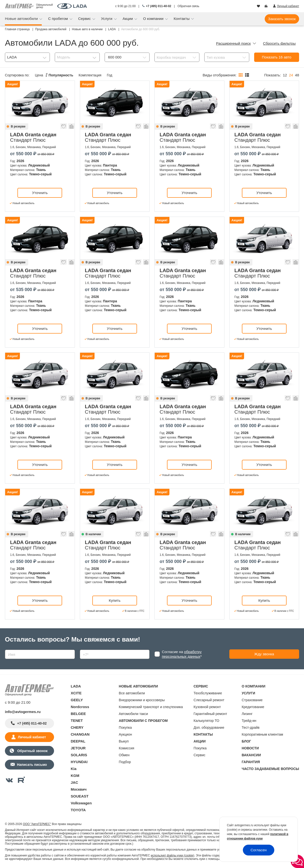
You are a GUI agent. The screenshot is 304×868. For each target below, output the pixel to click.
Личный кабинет (32, 737)
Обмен (124, 755)
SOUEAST (80, 796)
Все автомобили (132, 693)
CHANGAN (80, 734)
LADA (76, 686)
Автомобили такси (133, 714)
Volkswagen (81, 803)
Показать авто (277, 57)
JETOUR (78, 748)
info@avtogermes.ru (23, 712)
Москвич (79, 789)
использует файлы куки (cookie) (173, 855)
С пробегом (59, 19)
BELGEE (78, 714)
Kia (74, 769)
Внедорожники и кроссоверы (142, 700)
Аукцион (125, 734)
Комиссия (127, 748)
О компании (154, 19)
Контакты (182, 19)
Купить (115, 600)
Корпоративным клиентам (262, 734)
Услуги (107, 19)
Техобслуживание (208, 693)
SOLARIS (79, 755)
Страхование (252, 700)
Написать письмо (32, 765)
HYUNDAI (79, 762)
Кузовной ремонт (207, 707)
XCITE (76, 693)
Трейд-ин (249, 721)
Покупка (125, 728)
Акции (128, 19)
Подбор (125, 762)
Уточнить (40, 193)
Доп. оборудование (209, 728)
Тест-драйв (251, 728)
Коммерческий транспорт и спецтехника (151, 707)
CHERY (77, 727)
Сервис (85, 19)
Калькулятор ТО (206, 721)
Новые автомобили (22, 19)
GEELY (77, 700)
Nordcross (80, 707)
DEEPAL (78, 741)
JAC (74, 782)
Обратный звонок (32, 751)
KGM (75, 776)
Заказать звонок (282, 19)
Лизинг (247, 714)
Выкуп (124, 741)
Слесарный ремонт (209, 700)
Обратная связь (188, 6)
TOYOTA (78, 810)
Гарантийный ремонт (210, 714)
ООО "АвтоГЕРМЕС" (37, 824)
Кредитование (253, 707)
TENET (77, 721)
